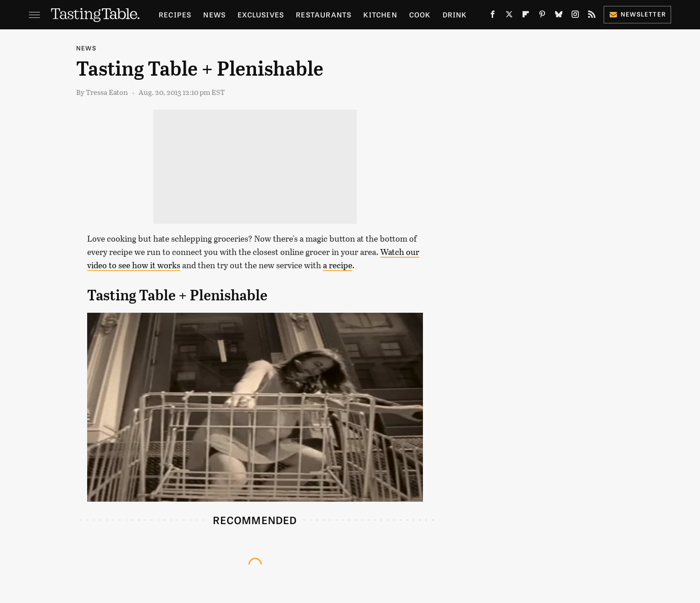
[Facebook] (493, 16)
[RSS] (592, 16)
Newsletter (637, 14)
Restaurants (324, 14)
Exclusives (261, 14)
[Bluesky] (559, 16)
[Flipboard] (526, 16)
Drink (455, 14)
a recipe (338, 265)
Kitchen (380, 14)
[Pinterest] (542, 16)
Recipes (175, 14)
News (214, 14)
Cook (420, 14)
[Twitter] (509, 16)
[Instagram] (575, 16)
